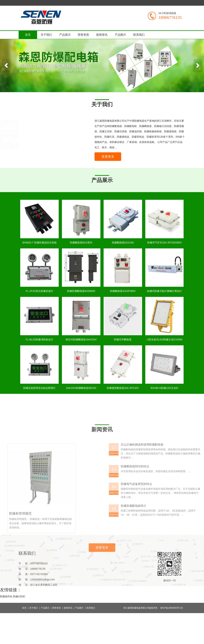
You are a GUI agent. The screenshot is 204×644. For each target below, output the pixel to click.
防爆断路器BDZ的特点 (171, 521)
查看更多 (109, 158)
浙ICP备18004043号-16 (171, 612)
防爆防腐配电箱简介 (169, 561)
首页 (28, 35)
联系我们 (139, 35)
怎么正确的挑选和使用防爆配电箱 (178, 499)
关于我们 (46, 35)
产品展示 (65, 35)
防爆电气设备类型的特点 (172, 539)
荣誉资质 (83, 35)
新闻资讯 (102, 35)
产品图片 (120, 35)
